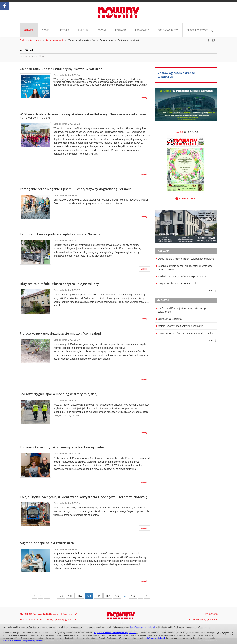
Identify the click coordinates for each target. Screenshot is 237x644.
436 (117, 596)
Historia (64, 30)
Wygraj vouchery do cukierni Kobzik (176, 284)
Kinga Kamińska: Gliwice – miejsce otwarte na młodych (187, 333)
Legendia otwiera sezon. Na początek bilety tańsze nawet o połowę (184, 268)
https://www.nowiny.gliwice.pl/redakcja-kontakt (23, 641)
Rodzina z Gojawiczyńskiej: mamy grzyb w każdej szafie (62, 447)
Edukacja (121, 30)
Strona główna (27, 56)
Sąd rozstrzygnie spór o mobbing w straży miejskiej (59, 394)
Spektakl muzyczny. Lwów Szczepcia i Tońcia (181, 276)
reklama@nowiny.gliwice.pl (202, 619)
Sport (46, 30)
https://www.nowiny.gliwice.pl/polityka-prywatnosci (115, 633)
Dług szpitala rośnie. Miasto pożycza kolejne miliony (59, 284)
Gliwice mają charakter (169, 319)
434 (98, 596)
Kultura (83, 30)
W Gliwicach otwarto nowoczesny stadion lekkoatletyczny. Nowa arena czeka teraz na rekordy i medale (83, 116)
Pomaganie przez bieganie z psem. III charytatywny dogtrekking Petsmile (76, 189)
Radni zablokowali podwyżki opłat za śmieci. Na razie (60, 234)
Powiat (102, 30)
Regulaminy (106, 40)
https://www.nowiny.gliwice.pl (143, 627)
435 (108, 596)
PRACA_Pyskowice (197, 30)
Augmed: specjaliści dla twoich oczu (47, 543)
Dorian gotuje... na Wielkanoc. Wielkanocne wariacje (185, 259)
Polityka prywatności (129, 40)
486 (133, 596)
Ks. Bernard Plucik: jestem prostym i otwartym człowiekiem (182, 310)
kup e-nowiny (186, 199)
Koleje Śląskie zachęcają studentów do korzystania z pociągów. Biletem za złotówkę (83, 497)
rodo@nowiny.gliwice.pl (155, 638)
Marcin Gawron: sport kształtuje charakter (179, 326)
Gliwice (29, 30)
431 (70, 596)
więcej (144, 97)
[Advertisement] (186, 366)
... (53, 596)
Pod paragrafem (168, 30)
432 (80, 596)
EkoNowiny (142, 30)
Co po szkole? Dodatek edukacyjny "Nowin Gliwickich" (61, 69)
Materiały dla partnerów (82, 40)
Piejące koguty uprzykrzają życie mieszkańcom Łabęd (60, 333)
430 (61, 596)
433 (89, 596)
